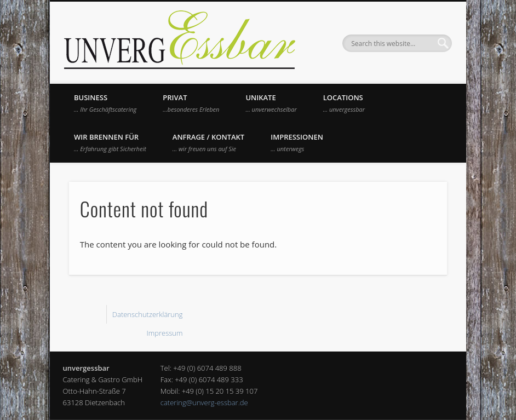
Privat (191, 103)
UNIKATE (271, 103)
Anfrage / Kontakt (208, 142)
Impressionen (297, 142)
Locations (344, 103)
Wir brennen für (110, 142)
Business (105, 103)
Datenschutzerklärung (148, 314)
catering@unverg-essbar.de (204, 402)
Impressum (164, 333)
